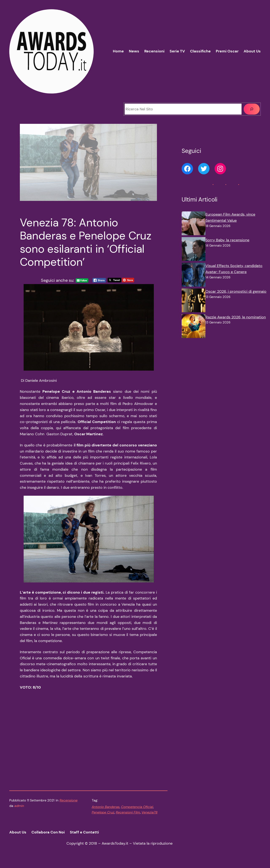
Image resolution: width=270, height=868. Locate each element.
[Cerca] (252, 109)
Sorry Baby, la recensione (227, 240)
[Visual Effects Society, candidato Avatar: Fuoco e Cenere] (194, 276)
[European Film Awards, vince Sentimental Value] (194, 224)
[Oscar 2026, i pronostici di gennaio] (194, 301)
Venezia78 (150, 818)
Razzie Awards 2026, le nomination (236, 317)
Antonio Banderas (106, 813)
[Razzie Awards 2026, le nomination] (194, 327)
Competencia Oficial (137, 813)
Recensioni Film (128, 818)
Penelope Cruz (103, 818)
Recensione (69, 806)
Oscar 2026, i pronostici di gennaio (236, 291)
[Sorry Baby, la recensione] (194, 250)
